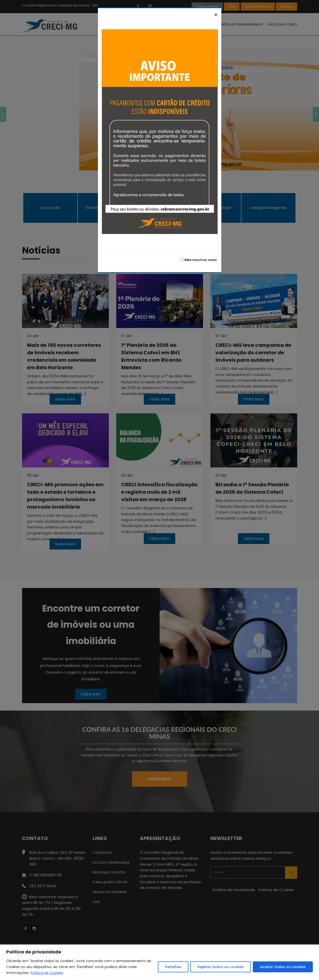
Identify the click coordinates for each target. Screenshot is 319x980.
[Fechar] (216, 15)
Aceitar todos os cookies (283, 967)
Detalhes (173, 967)
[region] (159, 962)
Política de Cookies (47, 973)
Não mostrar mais (199, 260)
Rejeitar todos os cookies (221, 967)
